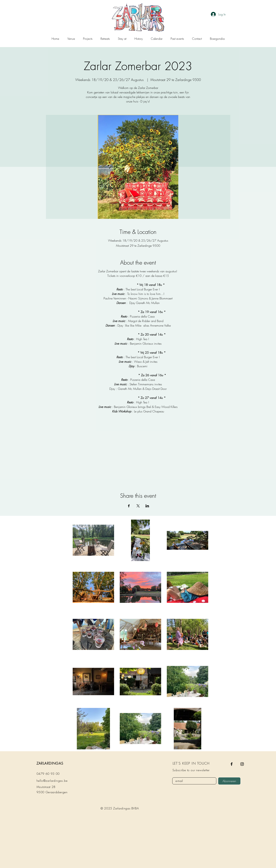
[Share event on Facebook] (129, 506)
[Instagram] (242, 764)
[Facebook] (232, 764)
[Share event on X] (138, 506)
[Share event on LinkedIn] (147, 506)
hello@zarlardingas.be (52, 781)
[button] (122, 39)
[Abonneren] (229, 781)
